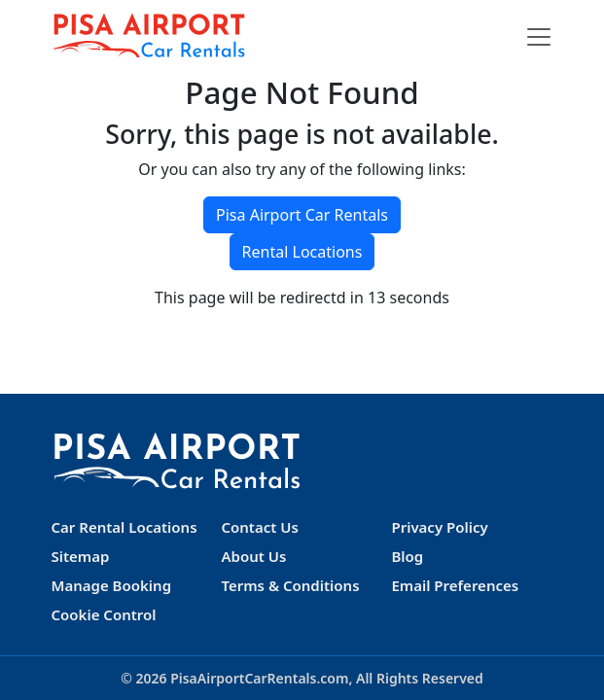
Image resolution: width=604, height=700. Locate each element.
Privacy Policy (439, 527)
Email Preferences (455, 585)
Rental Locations (302, 252)
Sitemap (81, 556)
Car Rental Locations (124, 527)
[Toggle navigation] (539, 37)
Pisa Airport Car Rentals (302, 215)
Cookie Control (104, 614)
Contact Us (259, 527)
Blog (407, 556)
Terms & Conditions (290, 585)
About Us (253, 556)
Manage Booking (112, 585)
